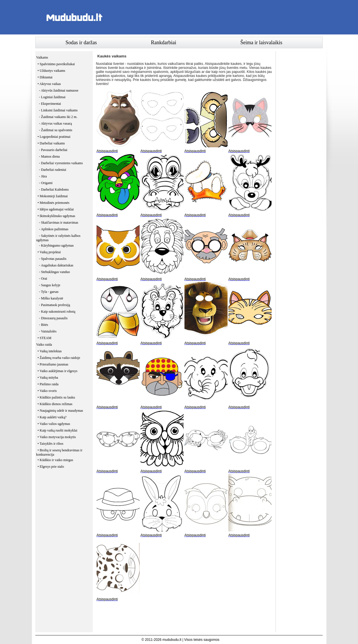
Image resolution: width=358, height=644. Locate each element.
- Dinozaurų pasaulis (53, 318)
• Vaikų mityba (48, 378)
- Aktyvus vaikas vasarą (55, 123)
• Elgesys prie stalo (51, 467)
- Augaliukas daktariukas (56, 265)
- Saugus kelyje (50, 285)
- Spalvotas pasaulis (53, 259)
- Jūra (43, 176)
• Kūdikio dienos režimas (55, 404)
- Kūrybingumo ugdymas (56, 245)
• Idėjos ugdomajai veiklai (56, 209)
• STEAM (45, 338)
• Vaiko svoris (47, 391)
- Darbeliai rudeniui (53, 170)
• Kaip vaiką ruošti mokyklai (57, 430)
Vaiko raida (44, 345)
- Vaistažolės (48, 331)
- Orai (43, 279)
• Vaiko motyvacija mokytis (57, 437)
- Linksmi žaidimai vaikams (58, 110)
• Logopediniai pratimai (54, 137)
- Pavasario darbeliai (53, 150)
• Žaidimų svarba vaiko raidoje (59, 358)
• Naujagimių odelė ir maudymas (60, 411)
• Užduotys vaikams (51, 71)
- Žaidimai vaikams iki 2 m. (58, 117)
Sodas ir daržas (81, 42)
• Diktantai (45, 77)
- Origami (46, 183)
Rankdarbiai (163, 42)
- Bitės (44, 325)
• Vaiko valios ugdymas (54, 424)
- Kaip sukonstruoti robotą (57, 312)
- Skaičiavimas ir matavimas (59, 223)
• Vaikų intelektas (50, 351)
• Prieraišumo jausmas (53, 364)
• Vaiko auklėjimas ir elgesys (58, 371)
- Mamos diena (49, 156)
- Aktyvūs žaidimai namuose (59, 90)
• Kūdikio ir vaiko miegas (55, 460)
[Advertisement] (218, 17)
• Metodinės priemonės (54, 203)
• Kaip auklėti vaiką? (52, 417)
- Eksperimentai (50, 104)
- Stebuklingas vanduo (54, 272)
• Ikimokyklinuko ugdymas (56, 216)
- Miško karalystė (51, 298)
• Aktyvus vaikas (49, 84)
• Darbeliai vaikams (51, 143)
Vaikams (42, 57)
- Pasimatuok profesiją (55, 305)
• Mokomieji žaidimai (53, 196)
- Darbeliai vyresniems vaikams (61, 163)
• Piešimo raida (48, 384)
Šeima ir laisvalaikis (261, 42)
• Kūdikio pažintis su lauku (56, 397)
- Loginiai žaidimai (52, 97)
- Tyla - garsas (49, 292)
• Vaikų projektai (49, 252)
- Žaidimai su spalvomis (56, 130)
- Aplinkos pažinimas (54, 229)
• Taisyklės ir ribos (50, 444)
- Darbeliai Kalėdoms (54, 189)
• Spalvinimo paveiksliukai (56, 64)
